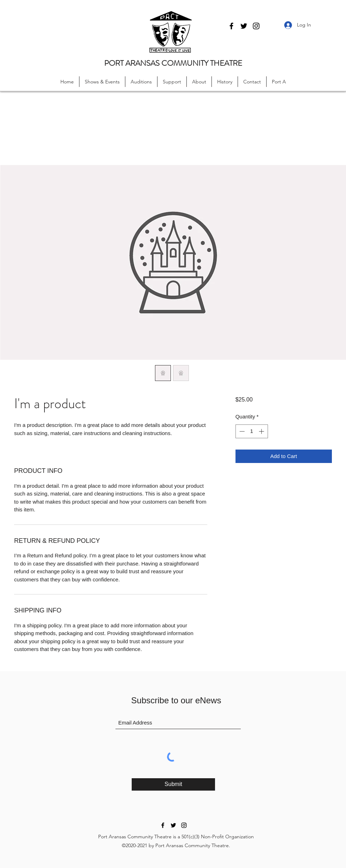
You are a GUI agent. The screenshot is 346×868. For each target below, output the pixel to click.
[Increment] (262, 431)
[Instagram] (256, 26)
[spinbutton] (252, 431)
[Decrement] (241, 431)
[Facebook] (231, 26)
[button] (102, 82)
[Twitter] (244, 26)
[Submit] (173, 784)
